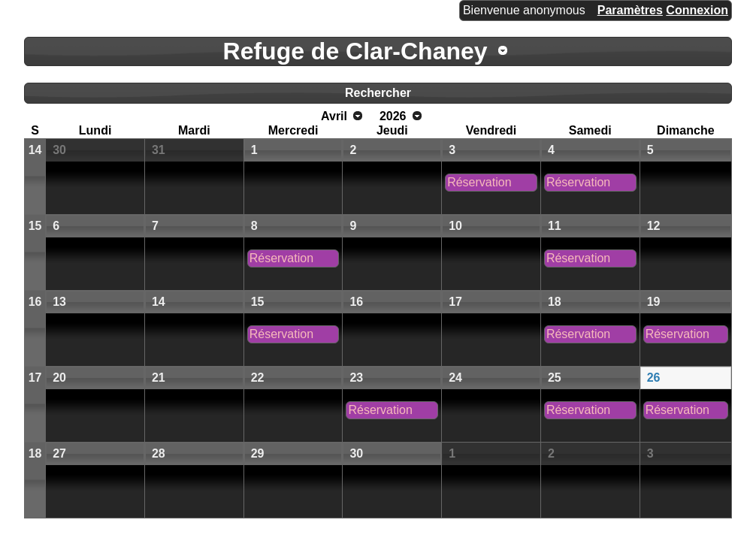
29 (258, 453)
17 (455, 302)
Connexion (697, 10)
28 (159, 453)
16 (35, 302)
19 (654, 302)
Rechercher (378, 93)
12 (654, 226)
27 (59, 453)
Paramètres (630, 10)
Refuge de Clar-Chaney (355, 51)
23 (356, 378)
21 (159, 378)
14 (35, 150)
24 (455, 378)
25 (555, 378)
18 (555, 302)
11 (555, 226)
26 (654, 378)
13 (59, 302)
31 (159, 150)
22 (258, 378)
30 (59, 150)
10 (455, 226)
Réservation (479, 182)
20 (59, 378)
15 (35, 226)
